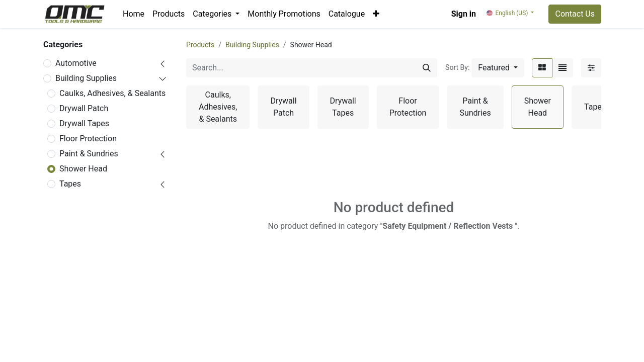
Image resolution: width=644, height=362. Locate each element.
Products (200, 45)
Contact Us (575, 14)
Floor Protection (88, 139)
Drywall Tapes (84, 123)
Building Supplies (86, 78)
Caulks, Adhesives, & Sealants (112, 93)
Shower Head (83, 169)
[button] (376, 14)
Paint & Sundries (89, 154)
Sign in (464, 14)
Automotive (76, 63)
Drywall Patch (84, 108)
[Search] (427, 68)
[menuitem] (134, 14)
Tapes (70, 184)
